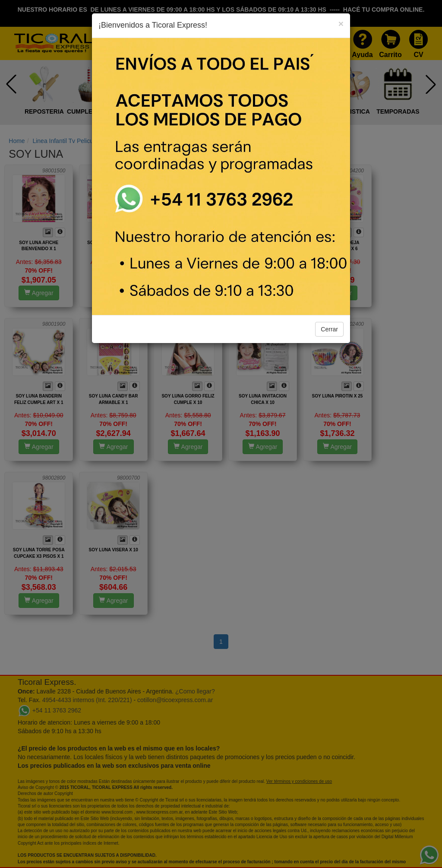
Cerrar (329, 329)
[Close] (341, 24)
